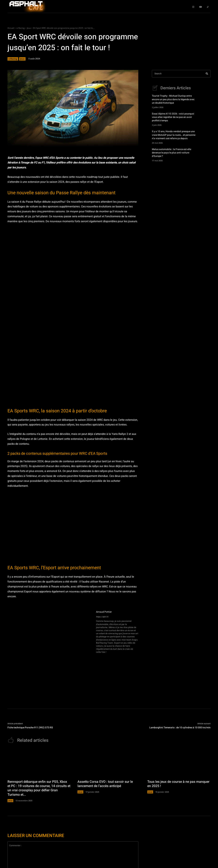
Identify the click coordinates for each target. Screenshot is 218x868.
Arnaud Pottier (104, 612)
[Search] (207, 74)
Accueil (11, 28)
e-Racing (21, 28)
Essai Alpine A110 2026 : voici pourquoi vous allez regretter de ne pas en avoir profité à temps (173, 118)
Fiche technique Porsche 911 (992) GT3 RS (30, 728)
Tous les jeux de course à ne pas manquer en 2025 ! (172, 784)
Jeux (29, 28)
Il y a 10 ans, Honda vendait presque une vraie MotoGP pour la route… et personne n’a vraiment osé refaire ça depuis (174, 136)
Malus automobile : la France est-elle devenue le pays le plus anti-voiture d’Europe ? (172, 154)
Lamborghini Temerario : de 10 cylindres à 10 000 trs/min (180, 728)
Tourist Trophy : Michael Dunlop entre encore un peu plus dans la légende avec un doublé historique (173, 100)
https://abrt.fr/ (102, 617)
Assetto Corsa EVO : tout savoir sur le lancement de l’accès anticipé (106, 784)
